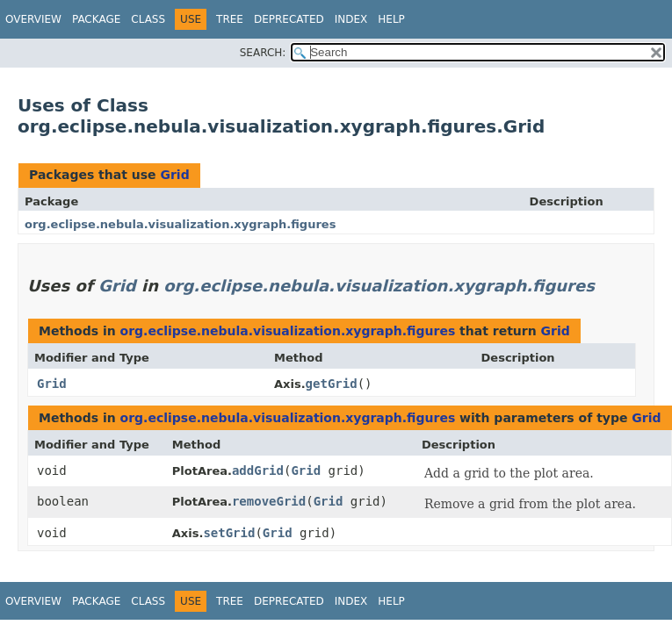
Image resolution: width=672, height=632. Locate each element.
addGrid (258, 470)
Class (148, 19)
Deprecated (289, 19)
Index (351, 19)
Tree (230, 19)
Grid (174, 175)
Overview (33, 19)
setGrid (229, 533)
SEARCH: (263, 53)
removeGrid (269, 501)
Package (96, 19)
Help (391, 19)
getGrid (332, 384)
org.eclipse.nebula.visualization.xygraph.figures (180, 224)
